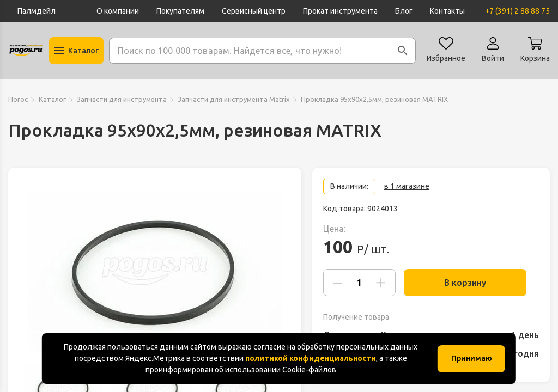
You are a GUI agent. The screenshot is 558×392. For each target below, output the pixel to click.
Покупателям (180, 11)
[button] (403, 51)
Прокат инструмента (340, 11)
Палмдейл (37, 11)
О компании (118, 11)
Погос (18, 99)
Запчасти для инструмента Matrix (234, 99)
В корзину (472, 283)
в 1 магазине (407, 186)
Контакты (447, 11)
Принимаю (472, 358)
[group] (155, 271)
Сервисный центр (254, 11)
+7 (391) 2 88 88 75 (517, 11)
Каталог (52, 99)
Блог (404, 11)
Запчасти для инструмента (122, 99)
